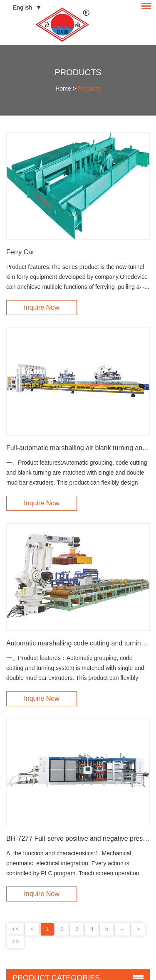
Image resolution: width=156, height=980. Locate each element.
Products (78, 72)
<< (15, 929)
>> (15, 941)
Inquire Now (41, 307)
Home (63, 89)
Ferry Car (20, 252)
